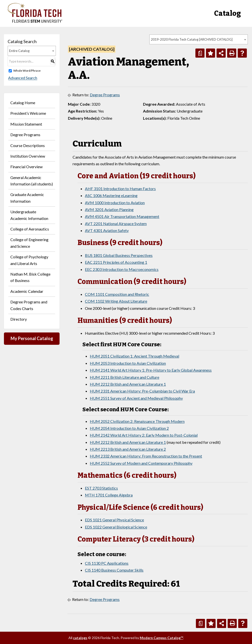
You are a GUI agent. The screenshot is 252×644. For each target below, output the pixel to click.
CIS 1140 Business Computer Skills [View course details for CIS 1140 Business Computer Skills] (114, 570)
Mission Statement (26, 124)
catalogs (80, 638)
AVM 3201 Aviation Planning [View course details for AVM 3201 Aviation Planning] (109, 209)
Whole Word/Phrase (27, 71)
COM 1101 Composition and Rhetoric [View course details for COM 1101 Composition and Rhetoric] (117, 294)
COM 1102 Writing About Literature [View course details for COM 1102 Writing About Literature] (116, 301)
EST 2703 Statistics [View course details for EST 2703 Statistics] (101, 488)
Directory (19, 319)
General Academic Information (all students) (32, 181)
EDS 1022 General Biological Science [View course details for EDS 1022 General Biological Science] (116, 527)
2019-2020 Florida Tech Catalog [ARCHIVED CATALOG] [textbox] (192, 39)
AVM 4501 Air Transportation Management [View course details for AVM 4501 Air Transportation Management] (122, 216)
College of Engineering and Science (29, 243)
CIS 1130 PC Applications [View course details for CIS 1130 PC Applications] (107, 563)
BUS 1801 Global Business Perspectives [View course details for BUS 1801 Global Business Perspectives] (119, 255)
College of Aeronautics (30, 229)
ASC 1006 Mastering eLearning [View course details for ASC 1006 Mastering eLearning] (111, 195)
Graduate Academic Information (27, 198)
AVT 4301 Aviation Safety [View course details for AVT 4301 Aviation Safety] (107, 230)
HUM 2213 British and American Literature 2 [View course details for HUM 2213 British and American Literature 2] (128, 449)
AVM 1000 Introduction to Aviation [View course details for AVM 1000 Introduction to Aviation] (115, 203)
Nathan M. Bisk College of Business (30, 277)
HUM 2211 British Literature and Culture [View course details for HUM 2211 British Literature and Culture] (125, 377)
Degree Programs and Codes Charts (29, 305)
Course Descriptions (28, 145)
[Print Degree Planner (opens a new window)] (200, 53)
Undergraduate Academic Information (29, 215)
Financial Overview (26, 167)
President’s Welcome (28, 113)
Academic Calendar (27, 291)
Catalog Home (23, 103)
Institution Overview (28, 156)
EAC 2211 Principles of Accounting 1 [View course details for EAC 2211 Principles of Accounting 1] (116, 262)
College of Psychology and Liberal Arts (29, 260)
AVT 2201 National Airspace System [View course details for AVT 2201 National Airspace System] (116, 223)
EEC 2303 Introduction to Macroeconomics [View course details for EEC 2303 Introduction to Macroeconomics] (122, 269)
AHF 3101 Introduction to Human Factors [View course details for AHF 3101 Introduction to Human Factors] (120, 189)
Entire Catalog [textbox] (19, 51)
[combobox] (199, 39)
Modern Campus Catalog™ (161, 638)
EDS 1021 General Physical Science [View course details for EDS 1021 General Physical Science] (114, 520)
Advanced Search (22, 78)
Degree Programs (25, 135)
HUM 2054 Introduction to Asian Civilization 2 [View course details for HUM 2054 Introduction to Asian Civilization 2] (129, 428)
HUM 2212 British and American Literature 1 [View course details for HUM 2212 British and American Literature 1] (128, 384)
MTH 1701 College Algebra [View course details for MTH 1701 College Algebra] (109, 495)
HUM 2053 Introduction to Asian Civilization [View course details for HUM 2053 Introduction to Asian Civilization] (128, 363)
